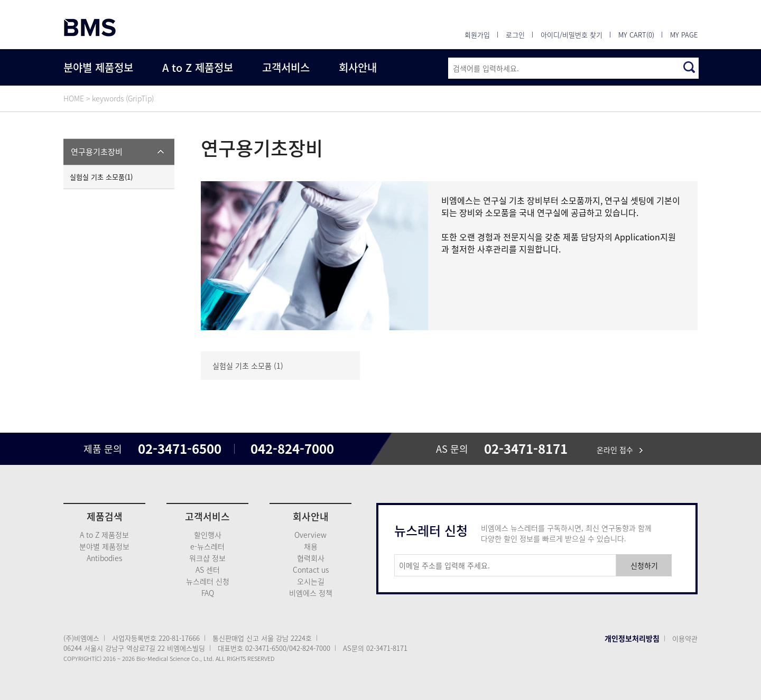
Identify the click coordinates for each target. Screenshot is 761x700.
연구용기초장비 (97, 152)
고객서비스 (286, 67)
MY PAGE (684, 35)
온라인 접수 (620, 450)
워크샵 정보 (207, 558)
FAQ (208, 593)
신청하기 (644, 565)
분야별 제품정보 (98, 67)
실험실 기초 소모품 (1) (248, 366)
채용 (311, 546)
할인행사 (208, 535)
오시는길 (311, 581)
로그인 (515, 35)
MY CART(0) (636, 35)
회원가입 (477, 35)
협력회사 (311, 558)
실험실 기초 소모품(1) (101, 177)
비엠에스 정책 (311, 593)
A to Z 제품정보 (198, 67)
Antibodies (104, 558)
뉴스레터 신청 (208, 581)
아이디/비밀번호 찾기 (572, 35)
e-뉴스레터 (207, 546)
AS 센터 (208, 570)
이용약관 (685, 638)
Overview (310, 535)
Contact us (311, 570)
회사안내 (358, 67)
